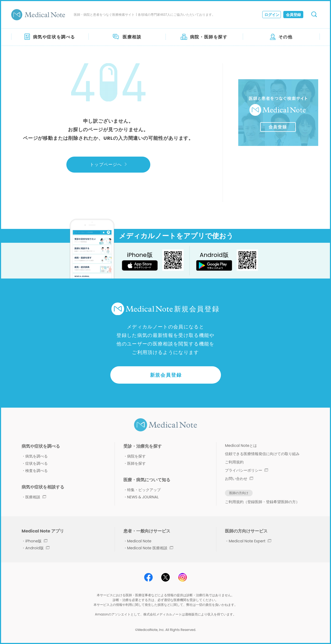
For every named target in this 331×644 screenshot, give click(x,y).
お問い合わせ (239, 479)
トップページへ (108, 164)
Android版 (37, 548)
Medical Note (139, 541)
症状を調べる (37, 463)
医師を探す (136, 463)
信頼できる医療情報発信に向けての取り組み (262, 454)
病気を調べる (37, 456)
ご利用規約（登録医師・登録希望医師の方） (262, 502)
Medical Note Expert (250, 541)
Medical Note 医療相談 (150, 548)
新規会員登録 (166, 375)
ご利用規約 (234, 462)
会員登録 (293, 15)
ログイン (272, 15)
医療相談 (36, 497)
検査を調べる (37, 471)
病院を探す (136, 456)
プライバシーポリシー (247, 470)
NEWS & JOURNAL (143, 497)
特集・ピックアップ (144, 490)
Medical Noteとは (241, 446)
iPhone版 (36, 541)
